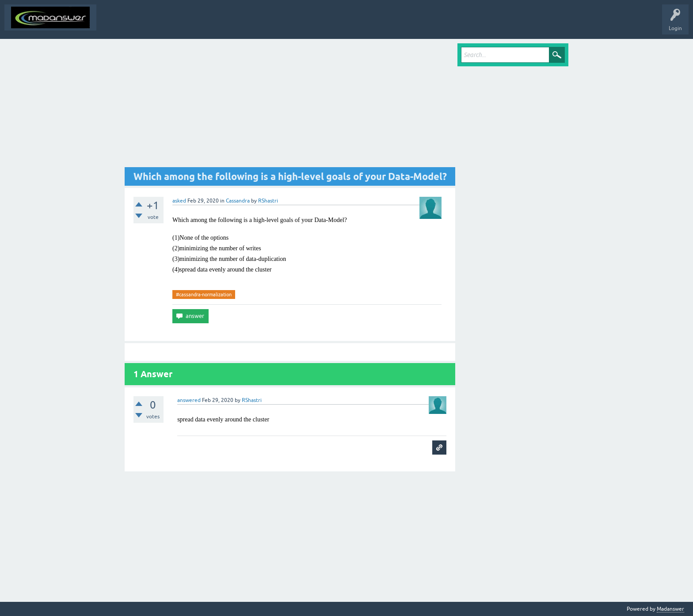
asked (179, 201)
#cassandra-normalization (204, 295)
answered (189, 400)
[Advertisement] (290, 105)
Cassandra (238, 201)
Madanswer (670, 609)
